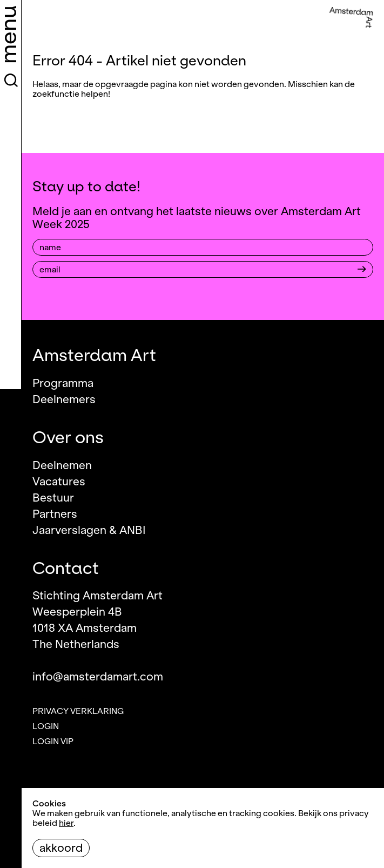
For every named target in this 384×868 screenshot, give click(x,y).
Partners (55, 514)
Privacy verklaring (78, 711)
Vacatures (59, 482)
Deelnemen (62, 465)
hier (66, 823)
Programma (63, 383)
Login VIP (53, 742)
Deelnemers (64, 399)
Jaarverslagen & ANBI (89, 530)
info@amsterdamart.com (98, 677)
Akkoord (61, 848)
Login (46, 726)
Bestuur (53, 498)
